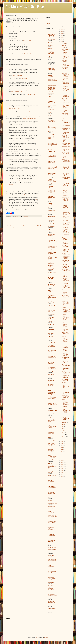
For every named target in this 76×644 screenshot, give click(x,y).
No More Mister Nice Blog (25, 7)
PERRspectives (51, 381)
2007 (62, 466)
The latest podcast (51, 117)
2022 (62, 37)
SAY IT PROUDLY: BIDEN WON (66, 144)
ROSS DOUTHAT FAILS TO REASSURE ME (66, 287)
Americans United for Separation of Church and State (52, 89)
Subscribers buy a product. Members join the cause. (52, 420)
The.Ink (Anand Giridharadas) (51, 541)
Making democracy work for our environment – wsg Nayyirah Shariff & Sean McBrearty (51, 190)
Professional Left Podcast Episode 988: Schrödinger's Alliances (52, 182)
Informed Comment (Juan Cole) (52, 253)
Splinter (49, 511)
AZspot (49, 97)
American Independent (50, 76)
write (8, 157)
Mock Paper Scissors (52, 325)
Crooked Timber (51, 135)
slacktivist (50, 501)
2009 (62, 462)
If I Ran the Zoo (51, 240)
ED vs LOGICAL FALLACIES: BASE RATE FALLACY (52, 219)
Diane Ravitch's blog (52, 166)
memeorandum (51, 309)
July (63, 427)
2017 (62, 446)
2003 (62, 475)
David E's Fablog (51, 161)
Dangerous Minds (51, 152)
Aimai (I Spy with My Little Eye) (51, 35)
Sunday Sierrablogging (52, 242)
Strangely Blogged (52, 521)
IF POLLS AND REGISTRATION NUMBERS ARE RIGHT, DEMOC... (66, 167)
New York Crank (51, 343)
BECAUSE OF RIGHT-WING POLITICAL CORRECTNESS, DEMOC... (66, 417)
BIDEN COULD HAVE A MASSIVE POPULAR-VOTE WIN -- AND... (65, 108)
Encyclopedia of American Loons (51, 197)
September (64, 422)
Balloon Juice (51, 101)
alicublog (50, 49)
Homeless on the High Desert (51, 235)
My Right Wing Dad (52, 337)
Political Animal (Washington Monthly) (51, 394)
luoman (37, 637)
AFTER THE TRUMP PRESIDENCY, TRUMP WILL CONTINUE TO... (66, 56)
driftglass (50, 179)
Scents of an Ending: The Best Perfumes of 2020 (52, 496)
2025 (62, 31)
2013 (62, 454)
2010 (62, 460)
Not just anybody (51, 93)
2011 (62, 458)
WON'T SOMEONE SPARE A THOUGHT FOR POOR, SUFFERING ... (66, 240)
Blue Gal (50, 116)
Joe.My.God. (50, 265)
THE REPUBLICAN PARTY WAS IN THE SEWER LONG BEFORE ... (66, 123)
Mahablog (50, 301)
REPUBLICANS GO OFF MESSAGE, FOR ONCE (65, 219)
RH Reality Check (52, 464)
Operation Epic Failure (52, 508)
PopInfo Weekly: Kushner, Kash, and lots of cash (52, 413)
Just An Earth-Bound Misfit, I (51, 278)
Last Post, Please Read (52, 611)
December (64, 43)
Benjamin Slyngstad (51, 98)
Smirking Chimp (51, 507)
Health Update (50, 292)
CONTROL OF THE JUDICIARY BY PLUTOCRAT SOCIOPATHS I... (66, 232)
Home (24, 225)
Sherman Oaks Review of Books (51, 493)
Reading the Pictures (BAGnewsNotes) (52, 441)
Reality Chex (50, 449)
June (63, 429)
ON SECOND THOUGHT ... (65, 380)
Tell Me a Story (51, 534)
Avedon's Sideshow (52, 92)
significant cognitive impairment (31, 118)
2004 (62, 473)
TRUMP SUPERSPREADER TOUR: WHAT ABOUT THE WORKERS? (66, 375)
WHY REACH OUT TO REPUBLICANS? (66, 69)
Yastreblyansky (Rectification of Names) (51, 603)
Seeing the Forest (51, 486)
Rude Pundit (50, 480)
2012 (62, 456)
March (64, 435)
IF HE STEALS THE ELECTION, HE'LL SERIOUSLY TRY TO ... (65, 340)
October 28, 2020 (31, 94)
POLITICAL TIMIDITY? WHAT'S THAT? (66, 95)
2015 (62, 450)
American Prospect (52, 85)
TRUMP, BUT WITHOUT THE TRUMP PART (66, 271)
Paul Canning (51, 375)
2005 (62, 471)
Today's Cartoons (51, 231)
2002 (62, 477)
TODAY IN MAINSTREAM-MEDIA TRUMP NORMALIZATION (66, 367)
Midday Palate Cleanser (52, 326)
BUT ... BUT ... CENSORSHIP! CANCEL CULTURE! (66, 174)
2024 (62, 33)
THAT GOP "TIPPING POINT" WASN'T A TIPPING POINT (66, 63)
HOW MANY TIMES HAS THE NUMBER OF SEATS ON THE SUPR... (66, 281)
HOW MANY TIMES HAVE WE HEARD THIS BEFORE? (66, 90)
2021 (62, 40)
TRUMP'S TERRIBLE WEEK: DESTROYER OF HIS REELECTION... (66, 386)
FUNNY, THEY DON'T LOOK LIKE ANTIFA (65, 334)
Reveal (49, 455)
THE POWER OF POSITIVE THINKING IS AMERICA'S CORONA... (65, 360)
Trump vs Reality (51, 302)
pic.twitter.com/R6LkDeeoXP (15, 108)
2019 (62, 442)
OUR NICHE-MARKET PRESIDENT (65, 346)
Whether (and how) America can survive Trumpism (52, 71)
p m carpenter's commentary (51, 363)
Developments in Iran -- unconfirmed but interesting (52, 248)
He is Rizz (50, 605)
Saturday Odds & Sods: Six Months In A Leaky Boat (52, 206)
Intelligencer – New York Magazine (52, 263)
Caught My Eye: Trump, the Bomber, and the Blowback (52, 444)
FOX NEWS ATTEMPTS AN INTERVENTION (66, 161)
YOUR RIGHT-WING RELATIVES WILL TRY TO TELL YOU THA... (65, 327)
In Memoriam (50, 287)
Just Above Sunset (52, 273)
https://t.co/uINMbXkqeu (17, 92)
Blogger (46, 637)
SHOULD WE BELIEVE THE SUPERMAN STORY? (66, 297)
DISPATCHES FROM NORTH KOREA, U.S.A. (66, 397)
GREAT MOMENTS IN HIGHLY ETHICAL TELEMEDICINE (66, 319)
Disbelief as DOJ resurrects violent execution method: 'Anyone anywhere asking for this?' (51, 435)
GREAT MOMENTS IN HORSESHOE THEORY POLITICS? (66, 84)
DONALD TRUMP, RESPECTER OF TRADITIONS (66, 179)
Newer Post (9, 225)
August (64, 424)
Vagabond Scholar (52, 550)
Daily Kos (50, 149)
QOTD (49, 213)
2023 (62, 35)
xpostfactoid (50, 593)
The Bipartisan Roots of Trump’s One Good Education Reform (52, 397)
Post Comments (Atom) (16, 228)
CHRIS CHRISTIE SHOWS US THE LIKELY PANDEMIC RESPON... (66, 225)
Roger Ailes (50, 472)
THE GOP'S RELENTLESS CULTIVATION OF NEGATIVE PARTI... (66, 185)
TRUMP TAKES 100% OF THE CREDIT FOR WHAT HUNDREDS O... (65, 138)
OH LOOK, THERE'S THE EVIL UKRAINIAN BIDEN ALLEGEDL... (65, 249)
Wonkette (50, 576)
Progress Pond (51, 425)
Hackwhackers (51, 230)
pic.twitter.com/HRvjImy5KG (16, 180)
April (63, 433)
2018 (62, 444)
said (36, 199)
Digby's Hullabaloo (52, 173)
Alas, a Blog (50, 43)
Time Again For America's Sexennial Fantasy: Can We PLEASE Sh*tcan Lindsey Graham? (52, 580)
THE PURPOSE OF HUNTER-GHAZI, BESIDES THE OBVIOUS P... (66, 131)
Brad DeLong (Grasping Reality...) (52, 121)
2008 (62, 464)
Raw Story (50, 431)
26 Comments (26, 216)
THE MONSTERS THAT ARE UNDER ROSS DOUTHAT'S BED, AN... (66, 200)
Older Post (39, 225)
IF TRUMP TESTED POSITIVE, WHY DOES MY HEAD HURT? (66, 402)
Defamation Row (51, 567)
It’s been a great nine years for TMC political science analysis (52, 332)
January (64, 439)
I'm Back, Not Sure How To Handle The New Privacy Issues (52, 38)
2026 (62, 29)
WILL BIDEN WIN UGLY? (66, 50)
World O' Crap (51, 586)
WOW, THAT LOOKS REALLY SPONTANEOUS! (66, 101)
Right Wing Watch (52, 471)
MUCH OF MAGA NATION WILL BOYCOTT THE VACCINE (66, 213)
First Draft (50, 203)
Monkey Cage (51, 330)
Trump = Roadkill (51, 163)
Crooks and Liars (51, 142)
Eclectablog (50, 186)
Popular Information (52, 410)
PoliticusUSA (50, 402)
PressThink (50, 418)
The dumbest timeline (52, 298)
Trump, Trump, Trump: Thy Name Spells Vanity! (52, 169)
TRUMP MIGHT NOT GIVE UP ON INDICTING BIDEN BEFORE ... (66, 155)
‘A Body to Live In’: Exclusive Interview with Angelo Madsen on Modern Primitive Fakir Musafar (52, 155)
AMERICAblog (51, 68)
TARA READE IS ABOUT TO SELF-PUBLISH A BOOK (66, 262)
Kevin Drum (50, 290)
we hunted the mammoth (51, 556)
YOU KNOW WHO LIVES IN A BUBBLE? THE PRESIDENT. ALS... (66, 312)
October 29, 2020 (27, 41)
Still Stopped (50, 274)
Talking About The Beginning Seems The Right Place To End (52, 358)
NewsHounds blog (52, 355)
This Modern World (52, 547)
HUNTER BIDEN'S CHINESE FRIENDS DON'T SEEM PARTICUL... (66, 207)
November (64, 45)
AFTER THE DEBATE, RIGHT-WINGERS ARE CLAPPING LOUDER (66, 410)
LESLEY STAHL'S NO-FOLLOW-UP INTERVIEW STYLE (66, 149)
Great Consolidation (52, 224)
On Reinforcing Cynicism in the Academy (51, 137)
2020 (62, 42)
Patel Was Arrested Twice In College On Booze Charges (52, 268)
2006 (62, 468)
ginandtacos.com (51, 217)
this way (25, 195)
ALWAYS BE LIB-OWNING (66, 267)
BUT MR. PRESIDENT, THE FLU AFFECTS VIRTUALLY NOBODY (65, 353)
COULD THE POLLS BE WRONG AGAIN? (65, 292)
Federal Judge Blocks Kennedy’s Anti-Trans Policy (52, 466)
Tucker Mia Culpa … (52, 237)
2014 (62, 452)
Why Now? (50, 570)
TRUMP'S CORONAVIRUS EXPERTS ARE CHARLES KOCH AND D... (66, 256)
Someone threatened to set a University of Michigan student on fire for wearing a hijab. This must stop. (52, 515)
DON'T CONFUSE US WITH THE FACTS (66, 392)
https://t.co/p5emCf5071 (18, 76)
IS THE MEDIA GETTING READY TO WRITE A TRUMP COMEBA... (65, 192)
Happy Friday (50, 112)
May (63, 431)
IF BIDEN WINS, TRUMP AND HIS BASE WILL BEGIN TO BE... (65, 116)
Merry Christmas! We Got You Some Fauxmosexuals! (52, 588)
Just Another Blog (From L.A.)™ (52, 285)
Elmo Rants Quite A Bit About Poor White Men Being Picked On (52, 145)
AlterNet (49, 60)
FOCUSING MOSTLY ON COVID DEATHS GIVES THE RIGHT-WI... (66, 76)
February (64, 437)
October (64, 48)
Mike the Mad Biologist (51, 318)
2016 (62, 448)
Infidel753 (50, 245)
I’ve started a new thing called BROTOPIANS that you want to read (52, 559)
